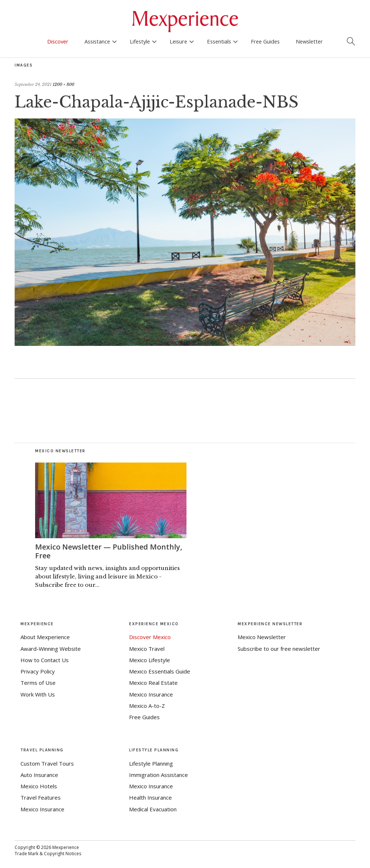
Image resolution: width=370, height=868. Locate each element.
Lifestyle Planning (151, 763)
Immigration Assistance (158, 775)
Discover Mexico (150, 637)
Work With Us (38, 694)
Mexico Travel (147, 649)
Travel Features (41, 797)
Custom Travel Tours (47, 763)
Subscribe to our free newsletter (279, 649)
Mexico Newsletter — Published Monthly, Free (109, 551)
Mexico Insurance (151, 694)
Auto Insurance (39, 775)
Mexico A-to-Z (147, 706)
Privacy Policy (38, 671)
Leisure (178, 41)
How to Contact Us (45, 660)
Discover (58, 41)
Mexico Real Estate (153, 683)
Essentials (219, 41)
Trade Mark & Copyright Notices (48, 854)
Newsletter (309, 41)
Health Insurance (150, 797)
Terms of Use (38, 683)
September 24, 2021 (33, 84)
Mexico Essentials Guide (160, 671)
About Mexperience (45, 637)
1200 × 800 (63, 84)
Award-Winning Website (51, 649)
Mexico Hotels (39, 786)
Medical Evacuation (153, 809)
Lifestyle (140, 41)
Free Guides (265, 41)
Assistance (97, 41)
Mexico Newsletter (262, 637)
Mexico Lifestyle (150, 660)
